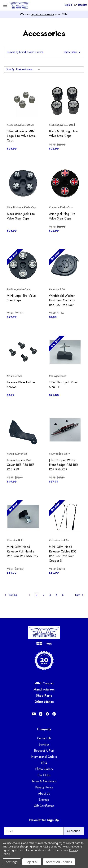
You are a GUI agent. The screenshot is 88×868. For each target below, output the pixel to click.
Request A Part (44, 751)
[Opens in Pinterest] (54, 714)
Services (44, 744)
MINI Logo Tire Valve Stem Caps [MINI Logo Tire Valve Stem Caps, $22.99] (21, 298)
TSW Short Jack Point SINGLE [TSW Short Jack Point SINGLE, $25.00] (63, 385)
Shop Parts (44, 696)
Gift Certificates (44, 806)
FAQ (44, 763)
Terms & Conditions (44, 781)
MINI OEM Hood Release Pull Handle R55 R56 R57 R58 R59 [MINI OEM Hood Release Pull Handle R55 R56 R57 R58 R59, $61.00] (23, 551)
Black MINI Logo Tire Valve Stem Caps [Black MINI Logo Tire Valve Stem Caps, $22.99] (63, 134)
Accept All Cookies (59, 862)
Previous (11, 595)
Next (79, 595)
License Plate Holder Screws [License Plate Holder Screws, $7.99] (21, 385)
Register (83, 5)
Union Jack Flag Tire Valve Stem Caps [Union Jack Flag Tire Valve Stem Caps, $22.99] (62, 216)
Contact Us (44, 738)
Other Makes (44, 702)
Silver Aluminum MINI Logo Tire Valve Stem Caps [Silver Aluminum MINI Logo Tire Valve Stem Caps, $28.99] (21, 136)
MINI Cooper (44, 683)
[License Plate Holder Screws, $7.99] (23, 352)
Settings (12, 862)
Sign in (69, 5)
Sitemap (44, 800)
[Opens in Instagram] (41, 714)
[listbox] (29, 69)
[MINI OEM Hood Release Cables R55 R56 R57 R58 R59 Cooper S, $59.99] (65, 516)
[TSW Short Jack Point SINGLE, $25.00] (65, 352)
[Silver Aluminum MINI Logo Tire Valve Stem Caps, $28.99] (23, 101)
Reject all (32, 862)
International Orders (44, 757)
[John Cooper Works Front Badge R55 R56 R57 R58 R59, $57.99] (65, 430)
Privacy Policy (44, 787)
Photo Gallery (44, 769)
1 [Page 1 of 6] (29, 595)
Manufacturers (44, 689)
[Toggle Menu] (5, 5)
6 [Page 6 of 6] (63, 595)
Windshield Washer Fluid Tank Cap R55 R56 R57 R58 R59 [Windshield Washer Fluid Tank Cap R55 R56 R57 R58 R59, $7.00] (62, 300)
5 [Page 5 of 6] (56, 595)
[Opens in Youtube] (34, 714)
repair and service (43, 14)
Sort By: (11, 69)
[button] (44, 52)
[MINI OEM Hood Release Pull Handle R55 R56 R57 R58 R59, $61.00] (23, 516)
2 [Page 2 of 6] (37, 595)
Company (44, 729)
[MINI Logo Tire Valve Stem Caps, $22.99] (23, 265)
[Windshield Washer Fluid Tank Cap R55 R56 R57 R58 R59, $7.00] (65, 265)
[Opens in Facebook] (47, 714)
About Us (44, 794)
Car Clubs (44, 775)
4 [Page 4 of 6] (50, 595)
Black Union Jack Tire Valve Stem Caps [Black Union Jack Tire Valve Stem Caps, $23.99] (21, 216)
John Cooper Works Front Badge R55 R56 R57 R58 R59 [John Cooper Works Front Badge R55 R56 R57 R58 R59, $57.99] (64, 465)
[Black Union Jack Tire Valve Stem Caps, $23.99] (23, 183)
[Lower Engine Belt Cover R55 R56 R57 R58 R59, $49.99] (23, 430)
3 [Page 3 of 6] (44, 595)
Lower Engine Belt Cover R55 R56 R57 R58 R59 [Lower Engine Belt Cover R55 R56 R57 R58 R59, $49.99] (21, 465)
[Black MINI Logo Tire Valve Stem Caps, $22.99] (65, 101)
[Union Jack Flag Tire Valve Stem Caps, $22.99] (65, 183)
